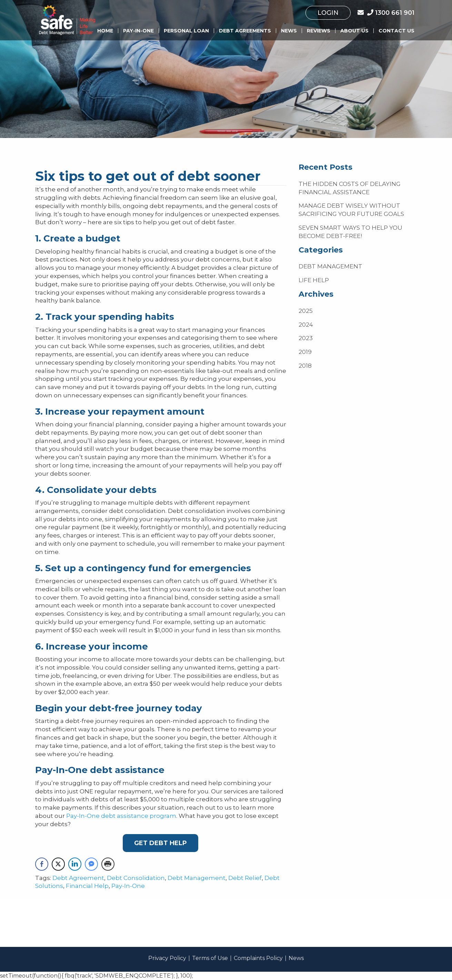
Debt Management (197, 878)
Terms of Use (210, 958)
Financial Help (87, 886)
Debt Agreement (78, 878)
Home (105, 31)
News (289, 31)
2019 (305, 352)
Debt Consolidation (136, 878)
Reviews (319, 31)
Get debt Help (160, 843)
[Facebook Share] (42, 864)
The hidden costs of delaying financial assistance (350, 188)
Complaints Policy (258, 958)
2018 (305, 366)
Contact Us (396, 31)
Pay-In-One (138, 31)
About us (354, 31)
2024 (306, 325)
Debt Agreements (245, 31)
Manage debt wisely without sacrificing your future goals (351, 210)
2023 (306, 338)
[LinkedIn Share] (75, 864)
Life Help (314, 280)
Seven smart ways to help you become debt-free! (350, 232)
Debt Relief (245, 878)
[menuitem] (328, 13)
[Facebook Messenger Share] (91, 864)
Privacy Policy (167, 958)
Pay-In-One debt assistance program (121, 816)
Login (328, 13)
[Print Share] (108, 864)
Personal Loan (186, 31)
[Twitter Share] (58, 864)
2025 (306, 311)
